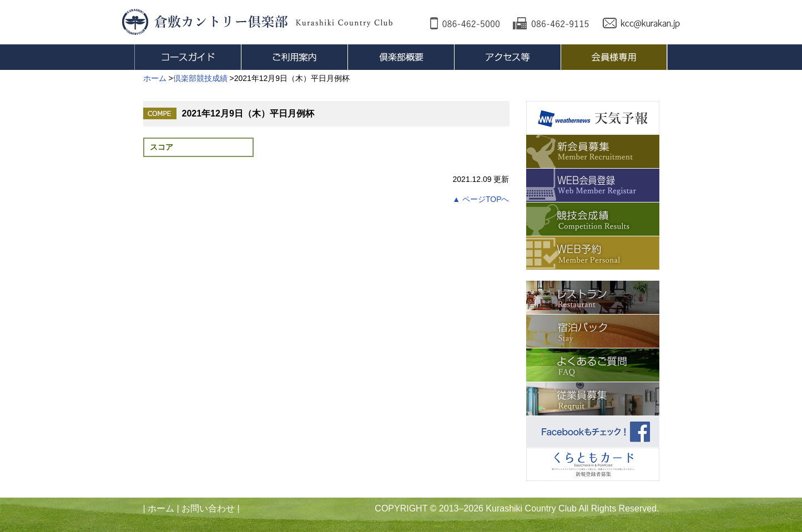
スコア (162, 147)
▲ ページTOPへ (481, 199)
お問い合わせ (208, 508)
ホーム (161, 508)
